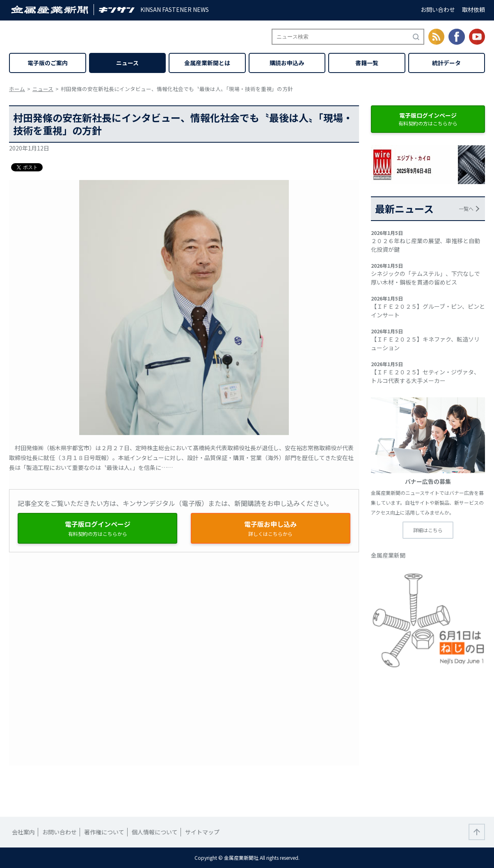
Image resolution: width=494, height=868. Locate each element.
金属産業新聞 (388, 555)
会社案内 (23, 832)
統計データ (446, 63)
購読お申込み (287, 63)
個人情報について (155, 832)
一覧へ (466, 208)
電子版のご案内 (48, 63)
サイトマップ (202, 832)
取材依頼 (473, 9)
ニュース (127, 63)
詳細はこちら (428, 530)
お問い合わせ (438, 9)
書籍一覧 (367, 63)
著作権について (104, 832)
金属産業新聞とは (207, 63)
